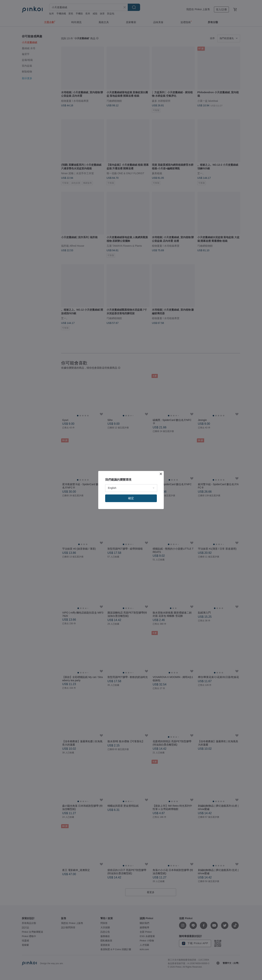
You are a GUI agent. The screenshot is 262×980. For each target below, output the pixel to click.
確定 (131, 498)
